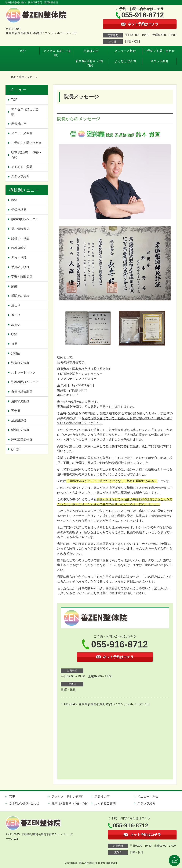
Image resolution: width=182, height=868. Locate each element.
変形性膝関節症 (22, 277)
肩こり (16, 305)
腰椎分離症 (19, 248)
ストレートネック (23, 372)
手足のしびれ (20, 267)
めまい (16, 325)
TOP (23, 51)
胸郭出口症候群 (22, 439)
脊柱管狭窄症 (20, 229)
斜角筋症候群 (20, 430)
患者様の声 (91, 51)
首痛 (14, 344)
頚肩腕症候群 (20, 363)
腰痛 (14, 200)
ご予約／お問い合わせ (159, 51)
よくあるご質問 (125, 61)
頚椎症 (16, 353)
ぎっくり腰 (19, 258)
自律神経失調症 (22, 392)
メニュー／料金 (125, 51)
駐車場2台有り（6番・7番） (91, 63)
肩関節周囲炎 (20, 401)
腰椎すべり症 (20, 238)
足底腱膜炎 (19, 420)
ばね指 (16, 449)
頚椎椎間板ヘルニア (25, 382)
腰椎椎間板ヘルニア (25, 219)
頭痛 (14, 334)
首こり (16, 315)
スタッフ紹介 (159, 61)
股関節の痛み (20, 296)
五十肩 (16, 411)
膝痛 (14, 286)
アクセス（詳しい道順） (57, 53)
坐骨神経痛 (19, 210)
